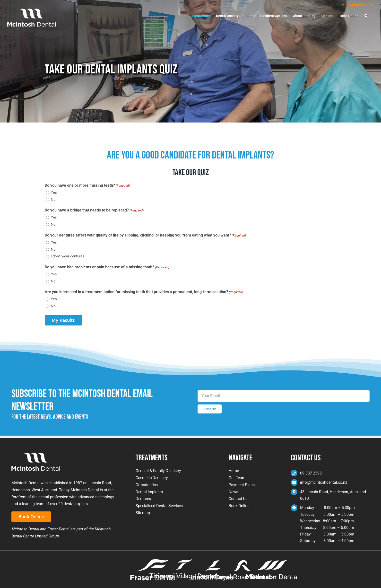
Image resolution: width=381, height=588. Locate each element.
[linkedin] (225, 577)
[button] (366, 16)
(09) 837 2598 (363, 5)
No (53, 200)
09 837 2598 (311, 473)
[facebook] (198, 577)
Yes (54, 193)
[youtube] (216, 577)
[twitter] (207, 577)
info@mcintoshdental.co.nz (324, 482)
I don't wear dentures (68, 256)
